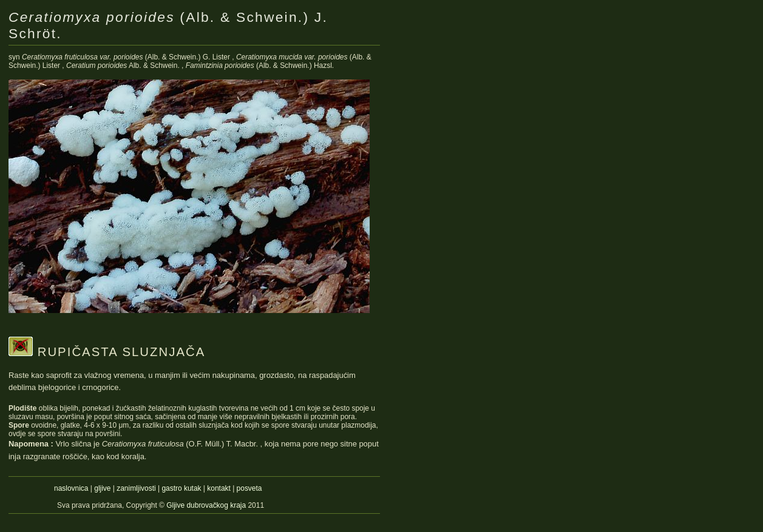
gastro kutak (181, 488)
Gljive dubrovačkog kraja (207, 505)
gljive (102, 488)
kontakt (219, 488)
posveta (249, 488)
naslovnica (71, 488)
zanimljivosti (136, 488)
